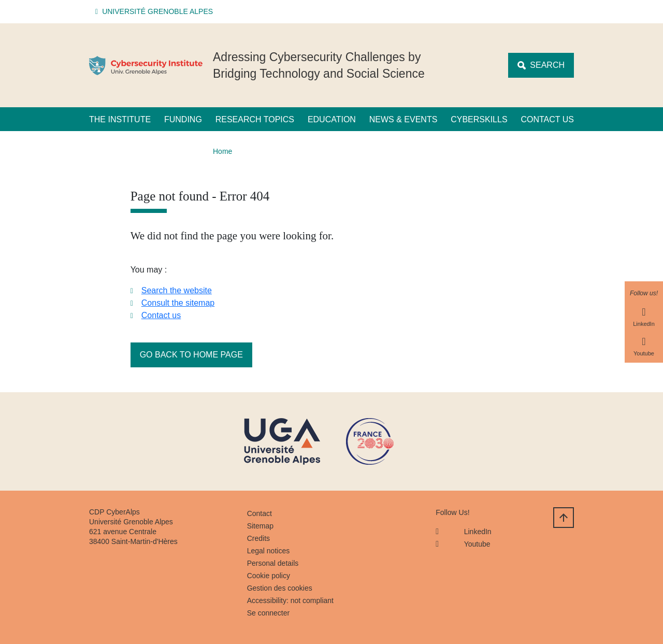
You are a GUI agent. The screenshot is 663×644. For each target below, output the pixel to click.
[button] (156, 12)
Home (222, 151)
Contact (260, 513)
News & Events (403, 119)
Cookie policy (269, 576)
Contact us (547, 119)
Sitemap (260, 526)
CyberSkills (479, 119)
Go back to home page (191, 355)
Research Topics (255, 119)
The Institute (120, 119)
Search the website (177, 290)
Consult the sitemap (178, 303)
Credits (258, 538)
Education (332, 119)
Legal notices (269, 551)
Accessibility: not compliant (290, 600)
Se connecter (269, 613)
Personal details (273, 563)
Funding (183, 119)
